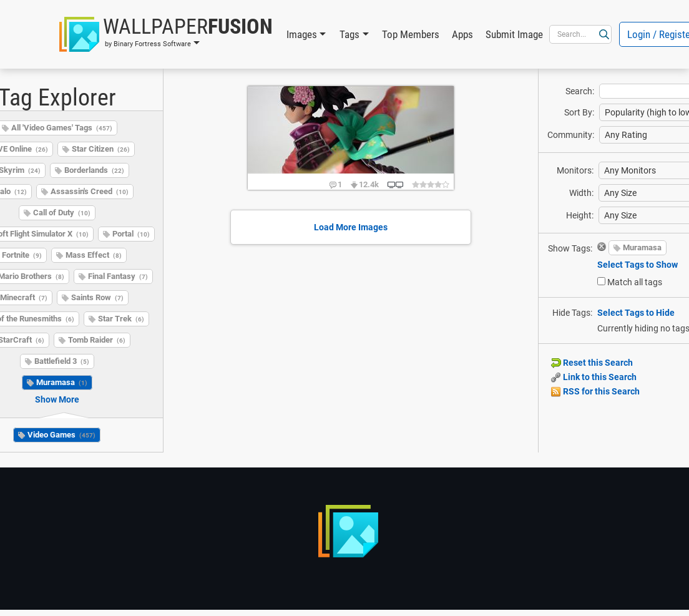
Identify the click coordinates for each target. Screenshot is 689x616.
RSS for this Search (595, 391)
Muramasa (62, 382)
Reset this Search (592, 363)
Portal (131, 234)
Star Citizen (101, 149)
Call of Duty (62, 213)
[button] (166, 34)
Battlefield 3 (62, 361)
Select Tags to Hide (636, 313)
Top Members (411, 34)
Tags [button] (349, 34)
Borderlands (94, 170)
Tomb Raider (97, 340)
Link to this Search (594, 377)
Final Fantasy (118, 276)
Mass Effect (94, 255)
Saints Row (97, 297)
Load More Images (351, 227)
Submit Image (514, 34)
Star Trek (121, 319)
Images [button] (302, 34)
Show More (57, 399)
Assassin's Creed (90, 191)
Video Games (61, 435)
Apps (462, 34)
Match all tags (635, 282)
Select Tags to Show (638, 265)
